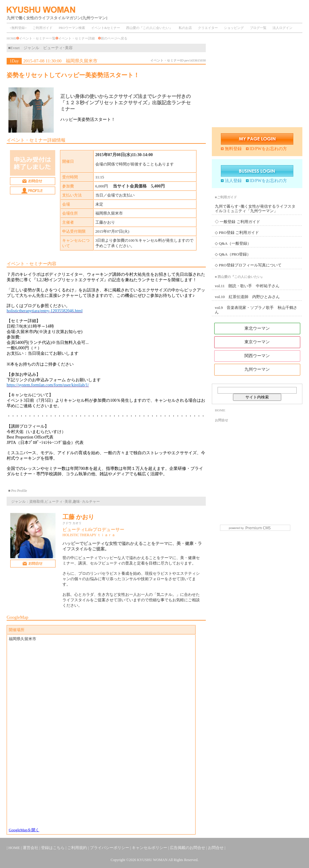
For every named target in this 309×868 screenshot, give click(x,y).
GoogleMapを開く (24, 830)
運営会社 (31, 848)
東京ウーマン (257, 342)
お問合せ (221, 420)
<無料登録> (18, 28)
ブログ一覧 (258, 28)
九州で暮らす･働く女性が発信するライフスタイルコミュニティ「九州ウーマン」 (255, 209)
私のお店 (185, 28)
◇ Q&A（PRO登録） (233, 254)
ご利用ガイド (43, 28)
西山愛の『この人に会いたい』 (149, 28)
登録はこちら (53, 848)
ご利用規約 (78, 848)
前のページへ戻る (113, 38)
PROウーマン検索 (72, 28)
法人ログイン (282, 28)
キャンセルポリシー (150, 848)
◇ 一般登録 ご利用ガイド (237, 222)
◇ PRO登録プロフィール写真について (248, 265)
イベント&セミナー (106, 28)
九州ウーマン (257, 369)
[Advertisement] (257, 82)
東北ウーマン (257, 328)
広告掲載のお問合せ (188, 848)
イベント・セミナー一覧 (37, 38)
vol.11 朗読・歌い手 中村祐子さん (247, 286)
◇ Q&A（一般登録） (233, 243)
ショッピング (234, 28)
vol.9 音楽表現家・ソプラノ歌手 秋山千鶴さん (256, 310)
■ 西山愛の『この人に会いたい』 (239, 277)
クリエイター (208, 28)
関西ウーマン (257, 356)
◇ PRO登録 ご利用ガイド (237, 233)
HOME (11, 38)
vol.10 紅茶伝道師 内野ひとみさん (247, 297)
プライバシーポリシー (110, 848)
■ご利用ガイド (226, 197)
